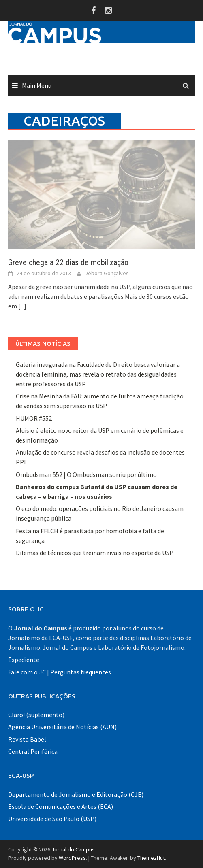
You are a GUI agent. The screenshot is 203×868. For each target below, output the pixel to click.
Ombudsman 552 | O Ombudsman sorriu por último (86, 474)
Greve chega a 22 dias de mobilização (68, 262)
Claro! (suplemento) (36, 715)
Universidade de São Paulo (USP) (52, 819)
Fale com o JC (27, 672)
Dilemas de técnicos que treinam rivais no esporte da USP (95, 553)
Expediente (24, 660)
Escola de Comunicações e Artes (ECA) (61, 806)
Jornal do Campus (73, 849)
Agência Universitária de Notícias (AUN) (62, 727)
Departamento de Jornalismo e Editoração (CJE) (76, 794)
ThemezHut (151, 858)
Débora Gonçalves (107, 273)
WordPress (72, 858)
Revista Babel (27, 739)
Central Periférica (33, 751)
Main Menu (37, 85)
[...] (22, 306)
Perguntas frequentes (81, 672)
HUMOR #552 (34, 418)
